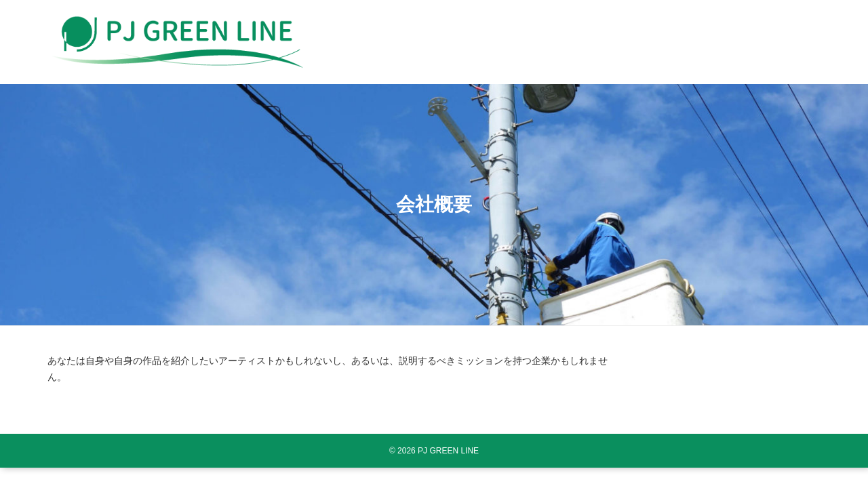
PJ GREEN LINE (448, 451)
